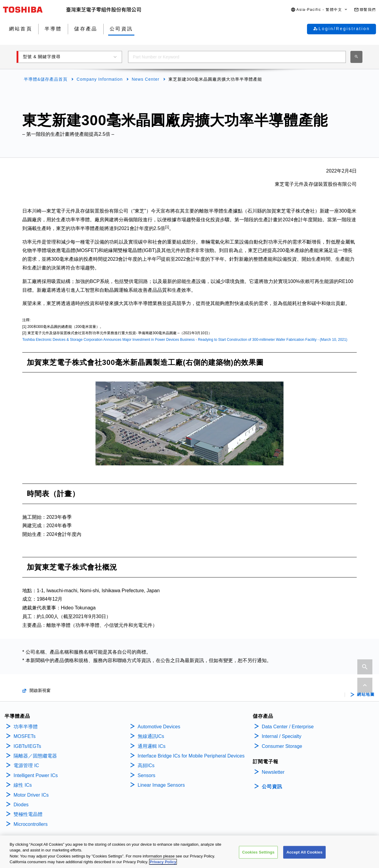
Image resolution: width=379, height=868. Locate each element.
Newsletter (273, 772)
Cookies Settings (258, 853)
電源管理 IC (26, 765)
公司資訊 (272, 787)
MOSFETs (25, 736)
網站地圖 (366, 695)
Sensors (147, 775)
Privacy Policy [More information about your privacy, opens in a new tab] (163, 863)
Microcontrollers (31, 824)
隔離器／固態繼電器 (35, 756)
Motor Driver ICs (31, 795)
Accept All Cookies (305, 853)
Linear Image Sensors (161, 785)
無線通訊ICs (151, 736)
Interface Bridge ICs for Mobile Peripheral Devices (191, 756)
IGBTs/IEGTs (27, 746)
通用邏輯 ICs (152, 746)
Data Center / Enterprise (288, 727)
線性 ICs (23, 785)
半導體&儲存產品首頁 (46, 79)
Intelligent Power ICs (36, 775)
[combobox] (237, 57)
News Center (146, 79)
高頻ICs (146, 765)
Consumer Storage (282, 746)
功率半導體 (26, 727)
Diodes (21, 805)
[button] (319, 10)
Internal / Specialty (282, 736)
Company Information (100, 79)
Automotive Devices (159, 727)
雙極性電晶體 (28, 814)
